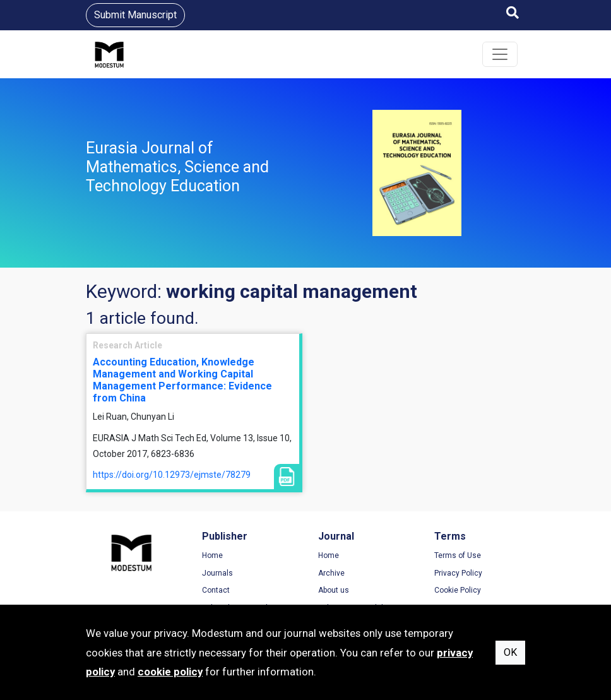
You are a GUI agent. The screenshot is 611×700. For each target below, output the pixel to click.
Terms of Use (458, 555)
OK (510, 652)
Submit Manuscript (135, 15)
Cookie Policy (458, 590)
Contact (216, 590)
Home (212, 555)
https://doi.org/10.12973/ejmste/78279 (172, 475)
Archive (331, 573)
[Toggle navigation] (500, 54)
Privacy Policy (458, 573)
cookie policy (170, 672)
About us (334, 590)
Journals (217, 573)
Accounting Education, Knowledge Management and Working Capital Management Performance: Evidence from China (182, 380)
